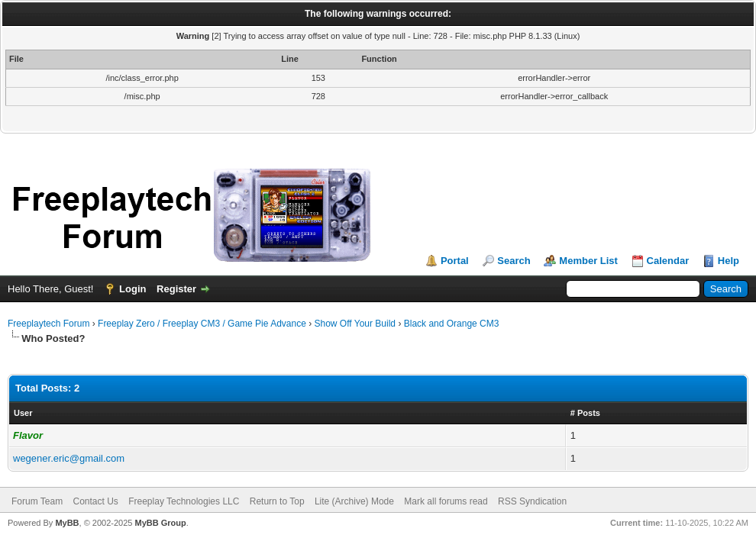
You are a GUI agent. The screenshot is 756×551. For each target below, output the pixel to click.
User (23, 413)
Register (176, 289)
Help (729, 261)
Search (514, 261)
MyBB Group (160, 523)
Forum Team (37, 501)
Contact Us (95, 501)
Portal (455, 261)
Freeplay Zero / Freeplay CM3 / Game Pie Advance (202, 324)
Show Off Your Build (355, 324)
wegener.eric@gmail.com (69, 458)
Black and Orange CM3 (452, 324)
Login (132, 289)
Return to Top (277, 501)
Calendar (668, 261)
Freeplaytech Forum (48, 324)
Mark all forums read (446, 501)
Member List (588, 261)
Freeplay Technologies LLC (184, 501)
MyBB (67, 523)
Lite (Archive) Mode (354, 501)
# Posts (585, 413)
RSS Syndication (532, 501)
